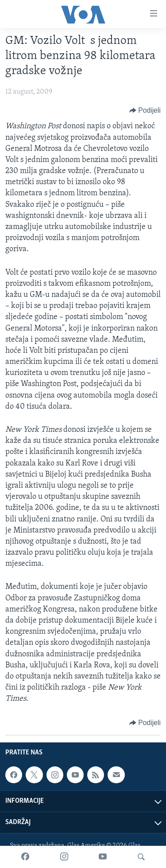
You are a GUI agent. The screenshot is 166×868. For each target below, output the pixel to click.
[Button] (145, 110)
